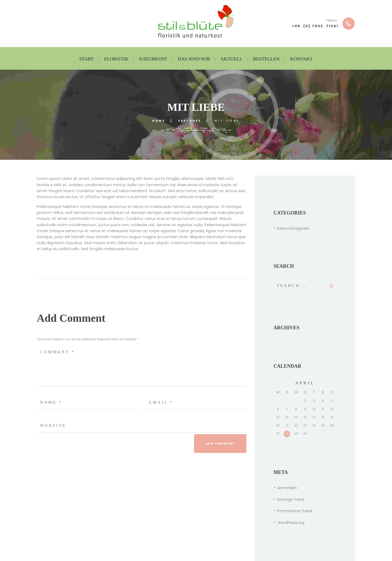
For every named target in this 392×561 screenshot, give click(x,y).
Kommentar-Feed (295, 511)
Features (191, 121)
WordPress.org (291, 523)
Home (157, 121)
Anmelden (287, 488)
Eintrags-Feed (291, 499)
